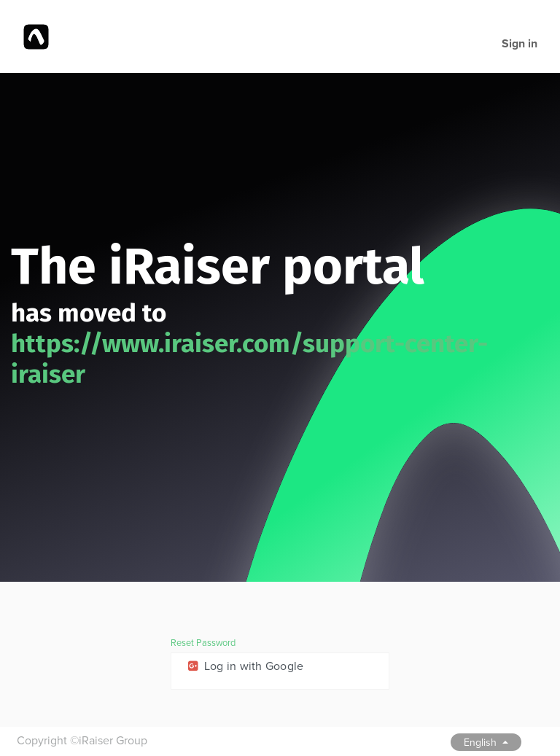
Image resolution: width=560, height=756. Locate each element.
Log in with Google (245, 666)
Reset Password (203, 643)
